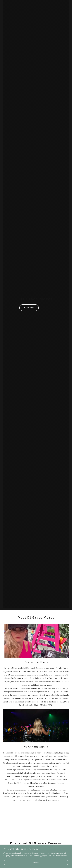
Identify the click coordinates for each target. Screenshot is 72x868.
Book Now (29, 308)
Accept (36, 862)
